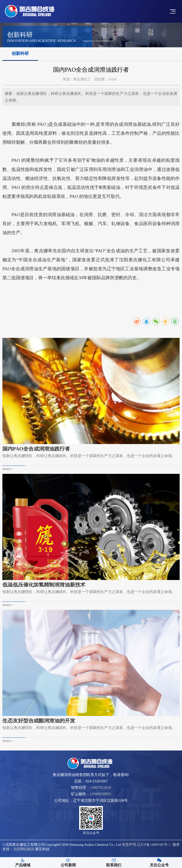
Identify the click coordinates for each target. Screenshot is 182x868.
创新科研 (20, 53)
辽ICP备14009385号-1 (154, 845)
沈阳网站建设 (24, 849)
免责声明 (129, 845)
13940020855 (100, 794)
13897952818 (100, 787)
